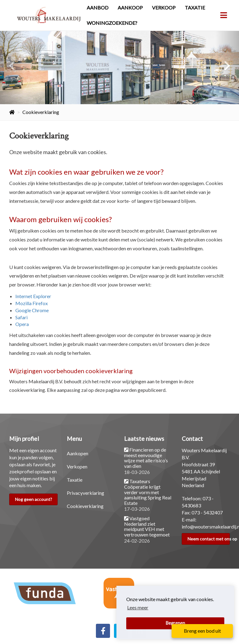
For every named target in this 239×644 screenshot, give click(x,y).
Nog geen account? (34, 499)
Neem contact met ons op (209, 539)
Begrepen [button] (175, 623)
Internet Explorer (33, 296)
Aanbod (98, 8)
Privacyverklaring (85, 493)
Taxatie (195, 8)
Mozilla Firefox (32, 303)
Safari (21, 317)
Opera (22, 324)
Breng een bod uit (202, 631)
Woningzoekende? (112, 23)
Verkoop (164, 8)
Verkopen (77, 466)
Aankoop (130, 8)
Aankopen (78, 453)
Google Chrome (32, 310)
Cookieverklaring (85, 506)
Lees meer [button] (138, 607)
